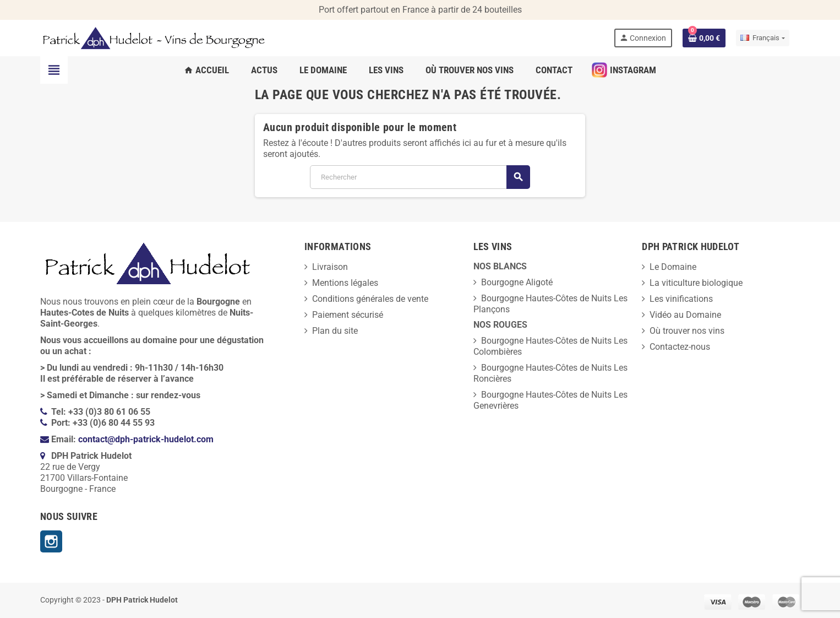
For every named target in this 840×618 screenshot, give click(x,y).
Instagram (51, 541)
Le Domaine (673, 267)
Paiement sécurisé (348, 315)
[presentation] (111, 591)
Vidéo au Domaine (685, 315)
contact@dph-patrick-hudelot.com (146, 439)
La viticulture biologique (696, 283)
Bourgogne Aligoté (517, 282)
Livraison (330, 267)
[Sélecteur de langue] (762, 38)
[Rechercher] (420, 177)
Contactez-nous (680, 347)
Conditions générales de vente (370, 299)
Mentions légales (345, 283)
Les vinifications (681, 299)
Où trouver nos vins (687, 331)
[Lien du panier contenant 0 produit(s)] (704, 38)
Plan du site (335, 331)
